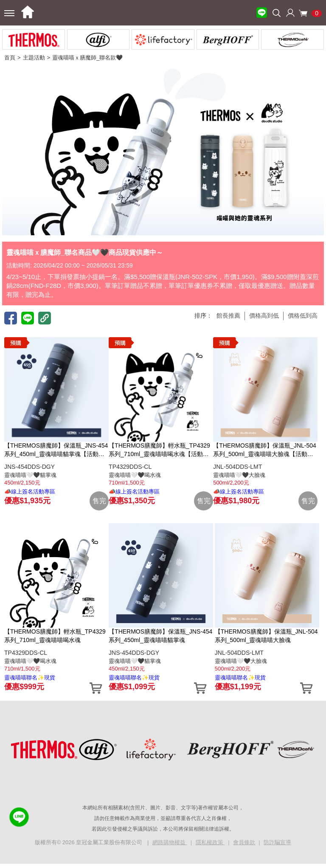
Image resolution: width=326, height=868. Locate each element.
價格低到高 (303, 316)
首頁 (10, 58)
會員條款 (244, 842)
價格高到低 (264, 316)
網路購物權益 (170, 842)
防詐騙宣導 (277, 842)
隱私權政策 (210, 842)
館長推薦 (228, 316)
